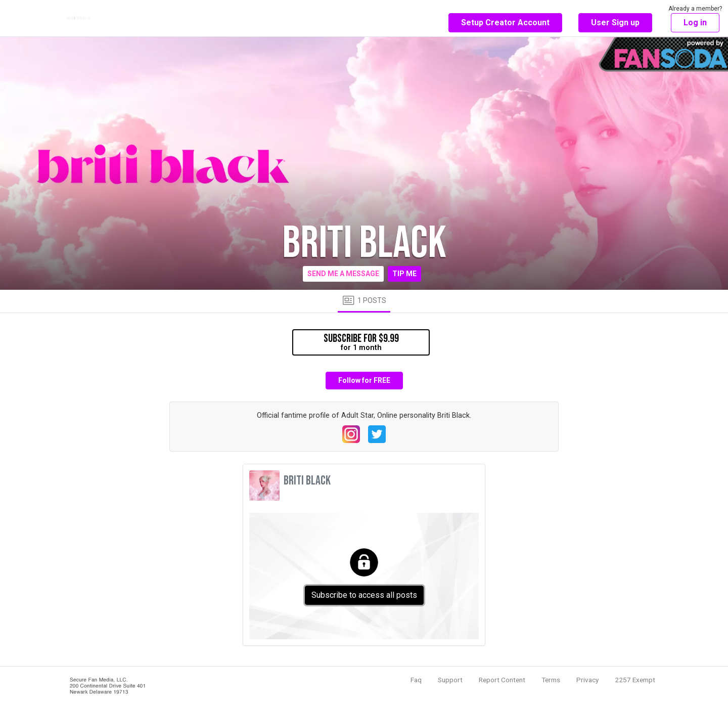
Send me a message (343, 274)
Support (450, 680)
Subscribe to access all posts (364, 595)
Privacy (587, 680)
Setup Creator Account (505, 23)
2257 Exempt (635, 680)
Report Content (502, 680)
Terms (551, 680)
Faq (416, 680)
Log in (695, 23)
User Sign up (615, 23)
